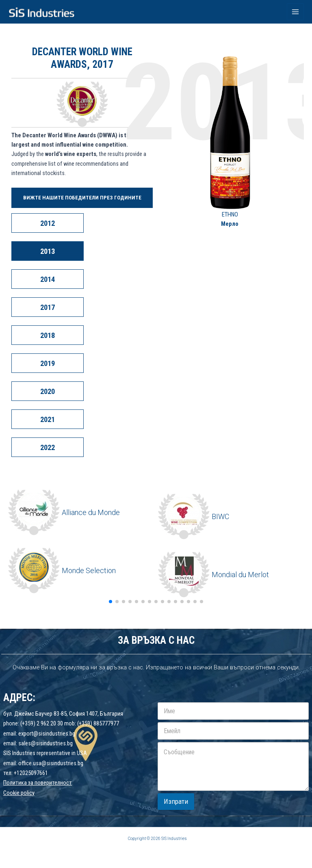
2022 (48, 447)
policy (28, 793)
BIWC (220, 516)
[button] (110, 602)
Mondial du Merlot (240, 575)
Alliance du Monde (91, 512)
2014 (48, 279)
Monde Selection (89, 570)
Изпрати (176, 801)
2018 (48, 335)
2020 (48, 391)
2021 (48, 419)
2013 (48, 251)
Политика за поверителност (38, 783)
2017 (48, 307)
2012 (48, 223)
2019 (48, 363)
